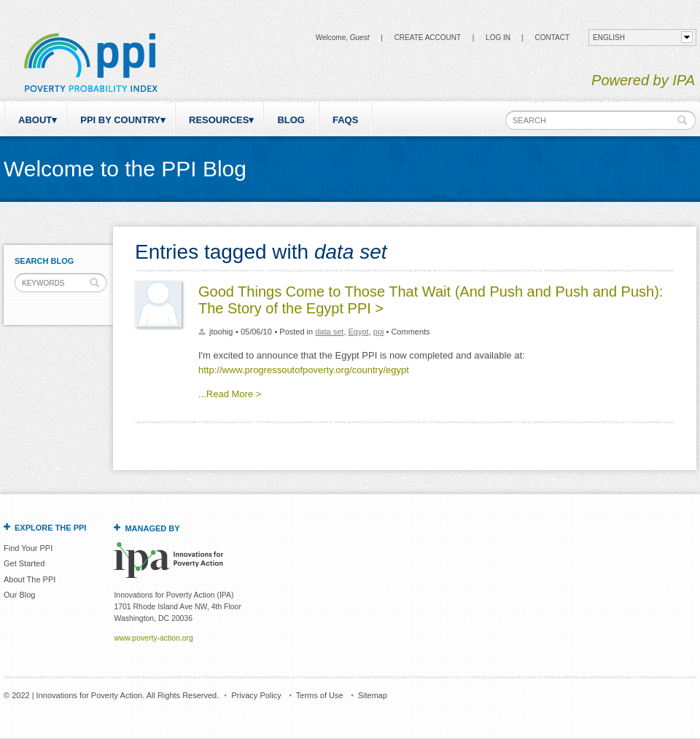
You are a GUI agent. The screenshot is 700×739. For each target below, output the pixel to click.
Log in (498, 38)
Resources (219, 120)
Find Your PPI (28, 548)
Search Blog (44, 261)
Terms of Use (320, 695)
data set (329, 332)
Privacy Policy (256, 695)
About (35, 120)
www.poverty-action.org (153, 638)
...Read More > (230, 394)
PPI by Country (120, 120)
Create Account (428, 38)
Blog (291, 120)
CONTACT (552, 38)
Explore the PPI (50, 528)
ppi (379, 332)
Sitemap (373, 695)
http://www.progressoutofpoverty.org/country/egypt (304, 370)
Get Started (24, 563)
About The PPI (30, 579)
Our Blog (19, 595)
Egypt (359, 332)
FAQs (345, 120)
